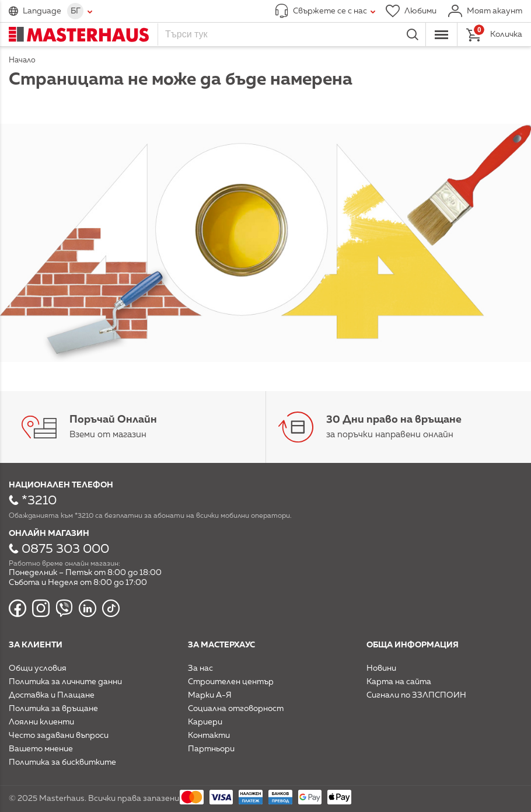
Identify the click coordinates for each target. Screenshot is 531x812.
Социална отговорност (236, 709)
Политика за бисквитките (62, 762)
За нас (200, 668)
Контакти (209, 736)
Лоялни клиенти (41, 722)
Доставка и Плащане (52, 695)
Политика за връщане (53, 709)
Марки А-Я (210, 695)
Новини (381, 668)
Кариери (205, 722)
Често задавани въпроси (59, 736)
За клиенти (36, 645)
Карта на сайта (399, 682)
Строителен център (231, 682)
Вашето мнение (41, 749)
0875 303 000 (65, 549)
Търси (413, 34)
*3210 (39, 501)
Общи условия (38, 668)
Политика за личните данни (65, 682)
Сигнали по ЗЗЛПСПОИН (416, 695)
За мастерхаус (221, 645)
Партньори (211, 749)
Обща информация (413, 645)
